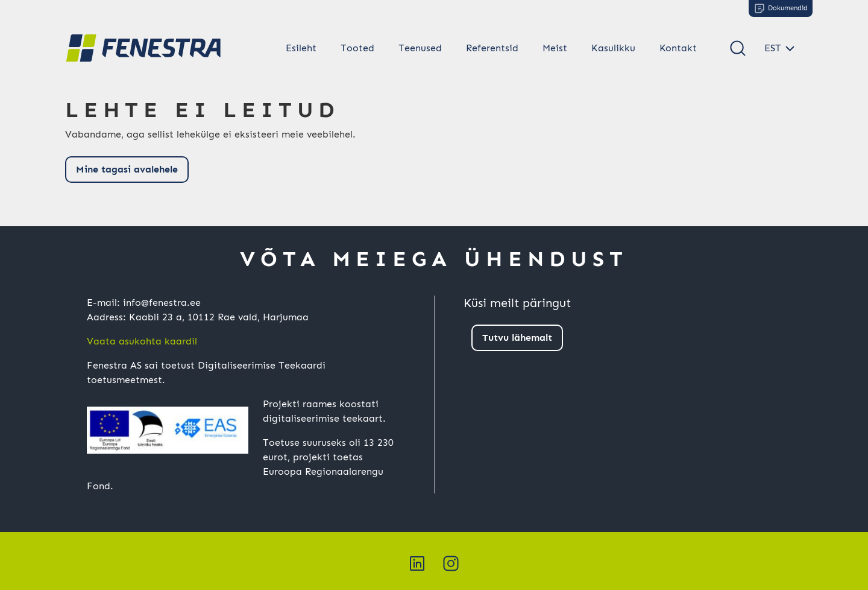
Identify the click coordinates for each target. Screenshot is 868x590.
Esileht (301, 48)
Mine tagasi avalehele (127, 169)
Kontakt (678, 48)
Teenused (420, 48)
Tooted (357, 48)
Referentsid (492, 48)
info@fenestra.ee (162, 303)
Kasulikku (613, 48)
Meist (555, 48)
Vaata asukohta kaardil (142, 341)
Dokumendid (781, 8)
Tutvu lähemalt (517, 338)
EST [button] (773, 48)
